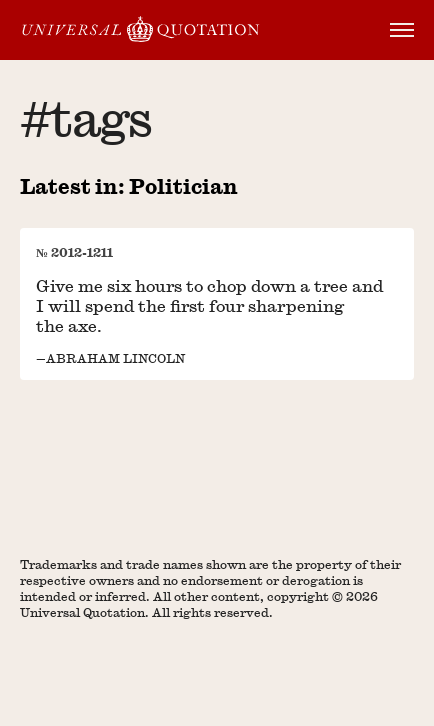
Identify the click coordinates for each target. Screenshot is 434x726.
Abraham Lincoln (115, 358)
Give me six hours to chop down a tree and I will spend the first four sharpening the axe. (209, 305)
